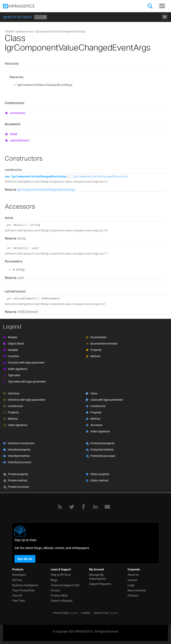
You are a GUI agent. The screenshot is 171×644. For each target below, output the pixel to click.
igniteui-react (25, 31)
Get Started (85, 15)
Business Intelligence (25, 585)
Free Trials (19, 601)
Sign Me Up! (25, 559)
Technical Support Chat (65, 585)
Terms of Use (101, 613)
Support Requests (100, 584)
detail (13, 134)
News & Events (137, 590)
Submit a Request (62, 601)
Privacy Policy (61, 613)
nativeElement (19, 140)
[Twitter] (72, 507)
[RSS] (60, 507)
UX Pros (17, 580)
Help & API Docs (61, 575)
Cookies (86, 613)
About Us (133, 575)
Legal (131, 585)
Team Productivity (23, 590)
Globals (9, 31)
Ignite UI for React (17, 17)
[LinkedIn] (95, 507)
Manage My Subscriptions (98, 577)
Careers (132, 580)
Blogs (54, 580)
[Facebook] (84, 507)
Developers (19, 575)
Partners (133, 596)
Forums (55, 590)
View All (17, 596)
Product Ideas (59, 596)
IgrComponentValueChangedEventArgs (60, 31)
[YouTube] (107, 507)
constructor (18, 113)
